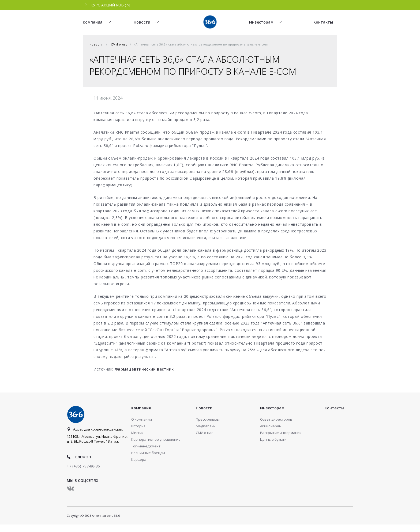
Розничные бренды (148, 453)
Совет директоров (276, 419)
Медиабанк (206, 426)
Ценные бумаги (273, 439)
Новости (96, 44)
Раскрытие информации (281, 433)
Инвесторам (272, 408)
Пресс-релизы (208, 419)
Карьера (139, 459)
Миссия (137, 433)
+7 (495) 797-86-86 (83, 466)
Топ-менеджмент (146, 446)
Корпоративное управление (156, 439)
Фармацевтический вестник (144, 369)
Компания (141, 408)
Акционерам (271, 426)
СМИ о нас (119, 44)
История (138, 426)
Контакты (334, 408)
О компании (142, 419)
